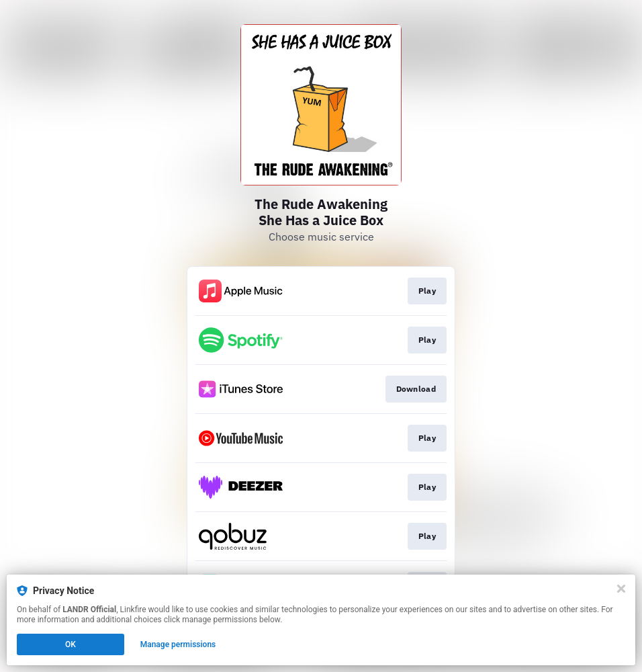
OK (71, 644)
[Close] (621, 589)
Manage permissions (178, 644)
